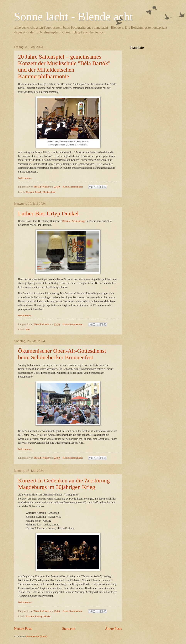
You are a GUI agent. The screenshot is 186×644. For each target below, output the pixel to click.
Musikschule (49, 192)
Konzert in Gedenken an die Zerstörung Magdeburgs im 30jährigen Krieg (64, 484)
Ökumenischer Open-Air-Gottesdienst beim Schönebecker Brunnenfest (62, 354)
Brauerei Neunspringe (74, 221)
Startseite (69, 629)
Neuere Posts (23, 629)
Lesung (39, 616)
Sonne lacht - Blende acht (73, 17)
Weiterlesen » (25, 178)
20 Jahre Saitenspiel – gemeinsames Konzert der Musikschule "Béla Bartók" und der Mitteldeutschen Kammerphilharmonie (64, 66)
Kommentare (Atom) (37, 636)
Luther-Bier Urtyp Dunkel (48, 213)
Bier (28, 329)
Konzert (30, 192)
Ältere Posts (114, 629)
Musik (38, 192)
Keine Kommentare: (73, 187)
